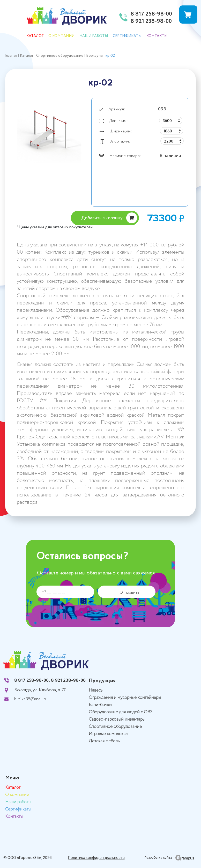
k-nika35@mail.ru (31, 699)
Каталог (35, 36)
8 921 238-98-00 (151, 22)
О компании (61, 36)
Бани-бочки (100, 705)
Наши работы (94, 36)
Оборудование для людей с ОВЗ (121, 712)
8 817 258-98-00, (32, 680)
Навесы (96, 690)
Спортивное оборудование (115, 727)
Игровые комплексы (108, 734)
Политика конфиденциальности (96, 858)
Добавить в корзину (102, 218)
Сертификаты (127, 36)
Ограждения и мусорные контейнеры (125, 698)
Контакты (157, 36)
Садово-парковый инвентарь (117, 719)
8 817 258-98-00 (151, 14)
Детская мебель (104, 741)
